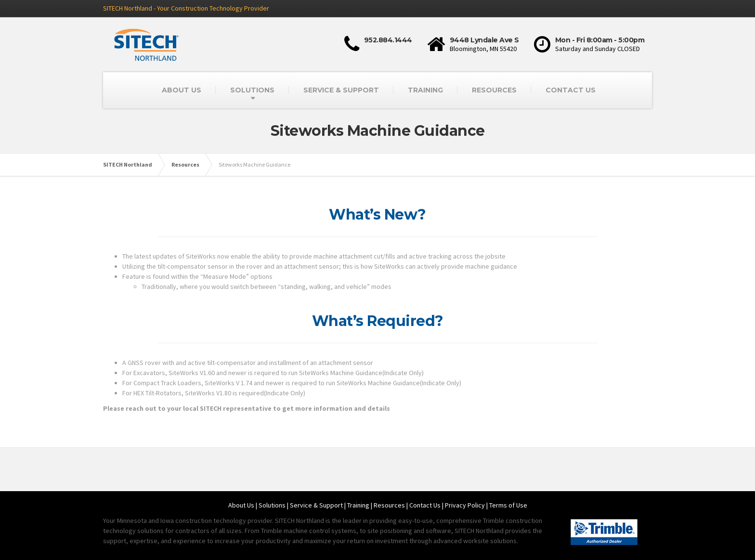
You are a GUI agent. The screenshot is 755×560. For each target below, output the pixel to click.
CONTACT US (571, 90)
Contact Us (425, 505)
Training (358, 505)
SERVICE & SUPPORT (341, 90)
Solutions (272, 505)
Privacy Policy (465, 505)
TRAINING (425, 90)
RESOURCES (494, 90)
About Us (241, 505)
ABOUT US (182, 90)
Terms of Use (508, 505)
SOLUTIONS (252, 90)
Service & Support (316, 505)
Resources (389, 505)
